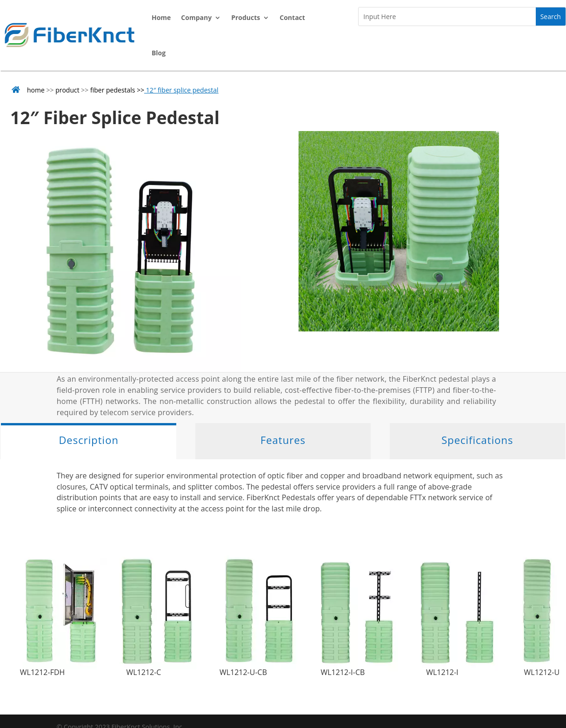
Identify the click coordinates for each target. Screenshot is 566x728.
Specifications (477, 440)
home (36, 90)
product (67, 90)
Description (88, 440)
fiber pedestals (113, 90)
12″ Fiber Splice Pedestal (115, 117)
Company (196, 17)
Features (283, 440)
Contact (292, 17)
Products (246, 17)
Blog (159, 53)
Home (161, 17)
